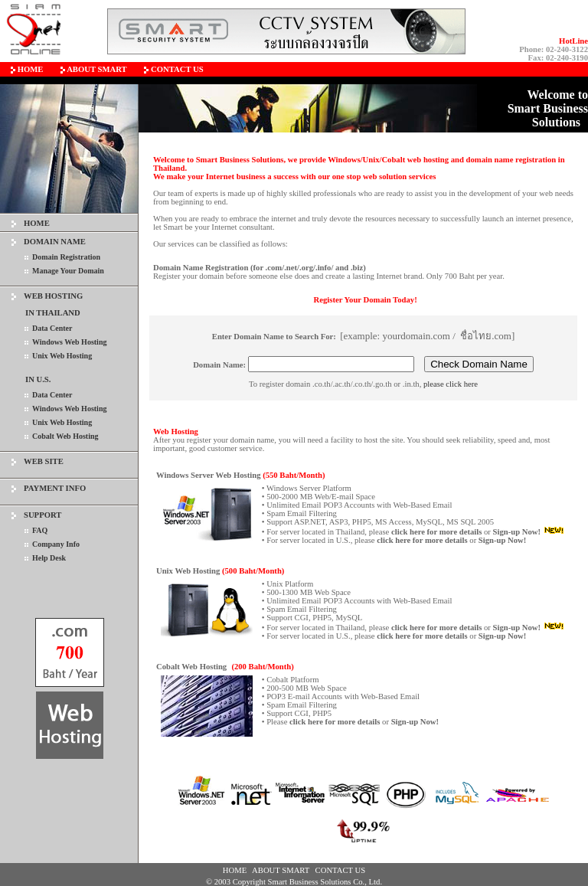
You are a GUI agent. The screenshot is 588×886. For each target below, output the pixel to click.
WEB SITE (44, 461)
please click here (451, 384)
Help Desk (49, 558)
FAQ (40, 530)
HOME (37, 223)
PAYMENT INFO (55, 488)
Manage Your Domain (68, 271)
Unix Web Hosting (62, 356)
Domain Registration (66, 257)
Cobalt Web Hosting (65, 436)
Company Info (56, 544)
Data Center (52, 328)
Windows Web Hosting (69, 342)
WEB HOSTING (53, 296)
